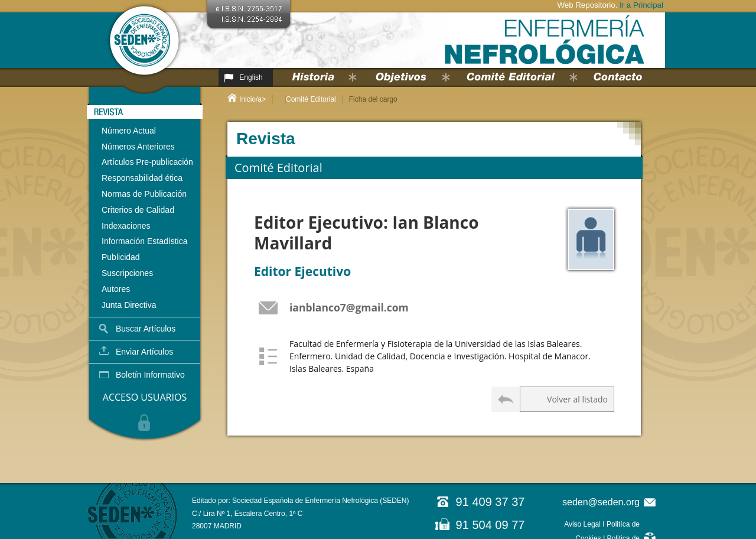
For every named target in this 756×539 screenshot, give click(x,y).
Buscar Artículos (146, 329)
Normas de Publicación (144, 194)
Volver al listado (577, 399)
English (251, 77)
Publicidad (121, 257)
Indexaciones (126, 226)
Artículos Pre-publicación (147, 162)
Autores (116, 289)
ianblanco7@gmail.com (349, 307)
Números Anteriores (138, 147)
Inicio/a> (252, 99)
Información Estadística (145, 241)
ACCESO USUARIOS (145, 397)
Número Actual (129, 131)
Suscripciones (127, 273)
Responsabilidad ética (142, 178)
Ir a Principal (641, 5)
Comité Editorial (311, 99)
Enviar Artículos (144, 352)
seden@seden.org (601, 502)
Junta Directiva (129, 305)
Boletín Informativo (150, 375)
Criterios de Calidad (138, 210)
